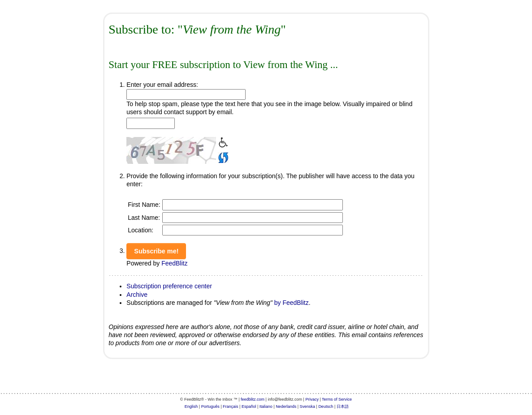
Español (249, 406)
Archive (137, 295)
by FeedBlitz (292, 303)
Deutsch (326, 406)
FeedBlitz (174, 263)
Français (231, 406)
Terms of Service (337, 399)
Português (210, 406)
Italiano (266, 406)
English (191, 406)
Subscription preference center (169, 286)
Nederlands (286, 406)
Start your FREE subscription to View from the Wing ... (223, 65)
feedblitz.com (253, 399)
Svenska (308, 406)
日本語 (343, 406)
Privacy (312, 399)
